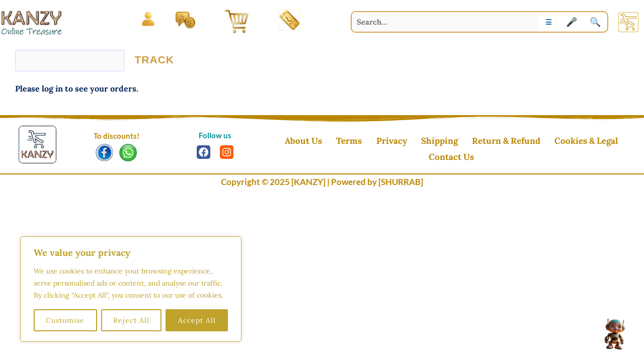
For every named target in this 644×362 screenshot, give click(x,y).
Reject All (131, 320)
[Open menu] (148, 19)
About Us (287, 142)
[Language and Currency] (185, 19)
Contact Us (607, 142)
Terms (327, 142)
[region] (131, 289)
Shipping (407, 142)
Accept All (197, 320)
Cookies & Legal (544, 142)
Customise (65, 320)
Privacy (365, 142)
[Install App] (290, 20)
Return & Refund (469, 142)
